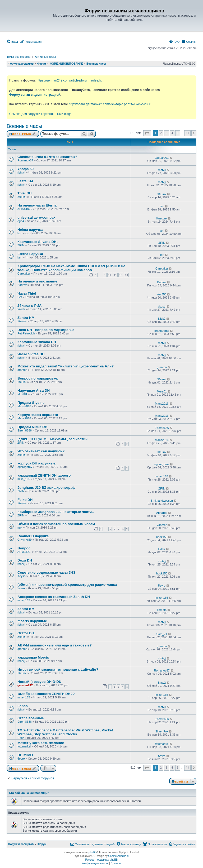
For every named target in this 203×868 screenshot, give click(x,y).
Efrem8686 (25, 430)
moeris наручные (32, 621)
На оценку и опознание (37, 281)
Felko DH (25, 500)
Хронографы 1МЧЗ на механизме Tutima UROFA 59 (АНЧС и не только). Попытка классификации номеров (71, 268)
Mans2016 (24, 406)
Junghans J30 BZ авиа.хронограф (46, 488)
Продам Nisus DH (32, 427)
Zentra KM (26, 609)
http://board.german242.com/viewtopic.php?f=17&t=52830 (110, 104)
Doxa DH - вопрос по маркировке (46, 330)
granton (22, 370)
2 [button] (161, 133)
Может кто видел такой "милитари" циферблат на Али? (66, 366)
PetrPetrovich (26, 333)
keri (162, 206)
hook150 (162, 537)
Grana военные (31, 718)
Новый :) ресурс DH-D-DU (39, 682)
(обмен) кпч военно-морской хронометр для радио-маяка (67, 585)
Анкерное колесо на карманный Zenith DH (54, 597)
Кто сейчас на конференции (29, 793)
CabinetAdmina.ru (119, 856)
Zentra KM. (26, 318)
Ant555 (162, 294)
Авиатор (162, 513)
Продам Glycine (31, 403)
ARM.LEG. (24, 552)
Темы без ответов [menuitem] (19, 57)
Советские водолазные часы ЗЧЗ (46, 572)
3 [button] (167, 133)
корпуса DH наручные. (37, 463)
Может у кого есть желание (41, 743)
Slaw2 (162, 683)
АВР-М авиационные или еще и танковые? (55, 645)
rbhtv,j (21, 172)
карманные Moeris (33, 657)
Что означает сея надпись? (41, 451)
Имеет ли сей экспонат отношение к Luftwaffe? (58, 670)
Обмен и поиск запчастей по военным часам (56, 524)
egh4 (21, 221)
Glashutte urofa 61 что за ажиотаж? (47, 157)
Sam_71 (162, 634)
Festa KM (25, 181)
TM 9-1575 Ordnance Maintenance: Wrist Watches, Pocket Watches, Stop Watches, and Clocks (65, 732)
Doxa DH (25, 560)
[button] (147, 133)
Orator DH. (26, 633)
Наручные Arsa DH (34, 390)
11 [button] (187, 133)
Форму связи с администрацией (35, 95)
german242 (25, 685)
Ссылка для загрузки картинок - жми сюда (40, 114)
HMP (21, 738)
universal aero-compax (36, 217)
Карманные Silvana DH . (38, 242)
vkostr (21, 309)
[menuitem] (12, 42)
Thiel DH (24, 193)
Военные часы (24, 126)
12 (121, 275)
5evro (21, 588)
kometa (162, 610)
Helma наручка (30, 230)
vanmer (162, 525)
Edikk (162, 549)
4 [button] (172, 133)
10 (110, 275)
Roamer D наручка (33, 536)
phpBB (93, 852)
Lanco (23, 706)
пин (20, 527)
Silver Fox (162, 731)
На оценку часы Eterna (37, 205)
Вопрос (24, 548)
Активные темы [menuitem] (45, 57)
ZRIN (21, 245)
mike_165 (24, 479)
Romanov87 (25, 160)
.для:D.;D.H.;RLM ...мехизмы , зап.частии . (53, 439)
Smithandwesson (162, 501)
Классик (162, 218)
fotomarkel (24, 746)
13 (126, 275)
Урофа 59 (26, 169)
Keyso (22, 576)
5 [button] (178, 133)
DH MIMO (25, 755)
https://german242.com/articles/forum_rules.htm (70, 80)
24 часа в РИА (29, 306)
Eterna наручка (30, 254)
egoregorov (25, 467)
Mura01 (22, 394)
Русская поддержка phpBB (101, 860)
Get (20, 297)
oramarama (162, 331)
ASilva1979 (25, 209)
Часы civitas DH (31, 354)
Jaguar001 (162, 158)
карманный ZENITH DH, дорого (44, 475)
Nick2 (162, 319)
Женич (22, 197)
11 (115, 275)
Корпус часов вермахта (38, 415)
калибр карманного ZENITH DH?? (46, 694)
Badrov (22, 285)
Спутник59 (25, 540)
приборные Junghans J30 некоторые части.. (56, 512)
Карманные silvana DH (37, 342)
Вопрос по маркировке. (38, 378)
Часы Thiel (27, 293)
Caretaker (24, 274)
